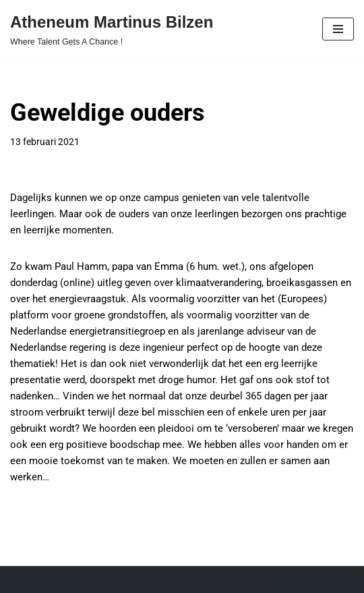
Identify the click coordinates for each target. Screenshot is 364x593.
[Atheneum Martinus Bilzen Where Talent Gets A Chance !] (112, 29)
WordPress (250, 579)
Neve (101, 579)
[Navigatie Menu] (338, 29)
